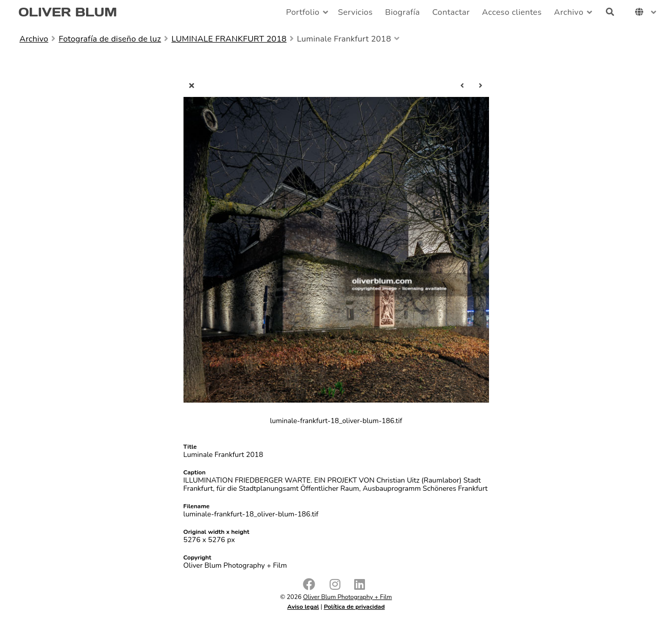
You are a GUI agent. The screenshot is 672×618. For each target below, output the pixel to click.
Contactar (451, 12)
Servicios (355, 12)
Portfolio (303, 12)
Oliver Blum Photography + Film (347, 597)
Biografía (402, 12)
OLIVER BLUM (68, 12)
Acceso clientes (512, 12)
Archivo (569, 12)
